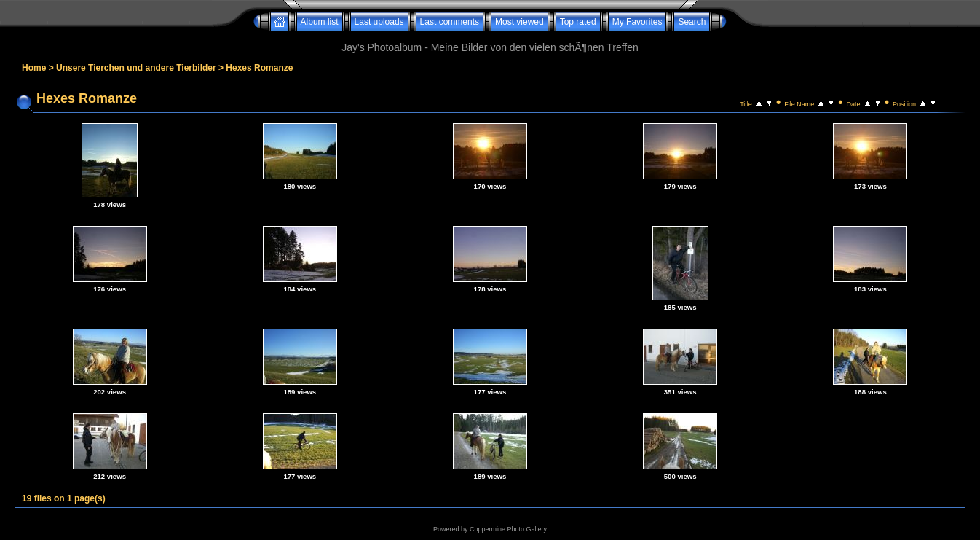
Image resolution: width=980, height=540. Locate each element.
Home (34, 68)
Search (692, 22)
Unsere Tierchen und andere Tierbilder (136, 68)
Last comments (450, 22)
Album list (320, 22)
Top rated (578, 22)
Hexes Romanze (259, 68)
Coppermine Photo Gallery (508, 529)
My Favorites (637, 22)
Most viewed (519, 22)
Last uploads (379, 22)
